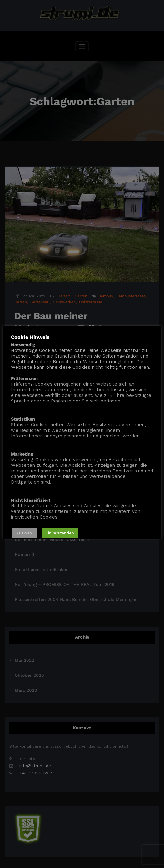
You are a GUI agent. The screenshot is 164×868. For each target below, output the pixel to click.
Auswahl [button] (25, 533)
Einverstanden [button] (60, 533)
